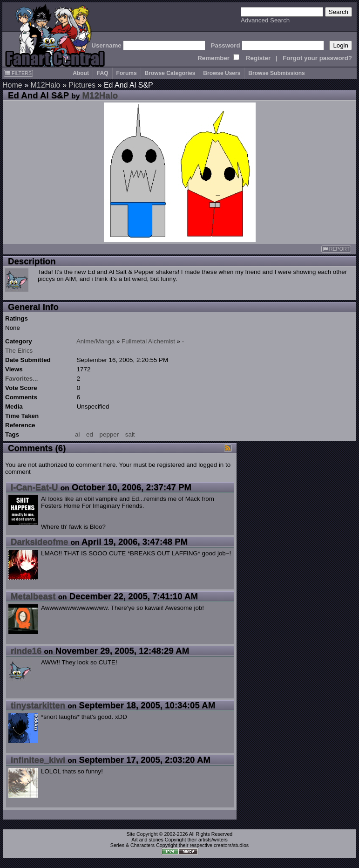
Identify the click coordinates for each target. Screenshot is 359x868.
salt (130, 434)
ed (90, 434)
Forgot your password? (317, 58)
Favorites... (21, 379)
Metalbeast (33, 596)
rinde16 (26, 651)
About (81, 73)
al (77, 434)
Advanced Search (265, 20)
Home (12, 85)
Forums (127, 73)
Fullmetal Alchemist (148, 341)
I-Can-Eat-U (34, 487)
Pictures (82, 85)
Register (258, 58)
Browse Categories (170, 73)
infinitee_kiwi (38, 760)
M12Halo (45, 85)
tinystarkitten (38, 705)
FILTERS (18, 73)
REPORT (336, 249)
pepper (109, 434)
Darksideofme (39, 542)
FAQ (103, 73)
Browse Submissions (276, 73)
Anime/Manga (95, 341)
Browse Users (222, 73)
